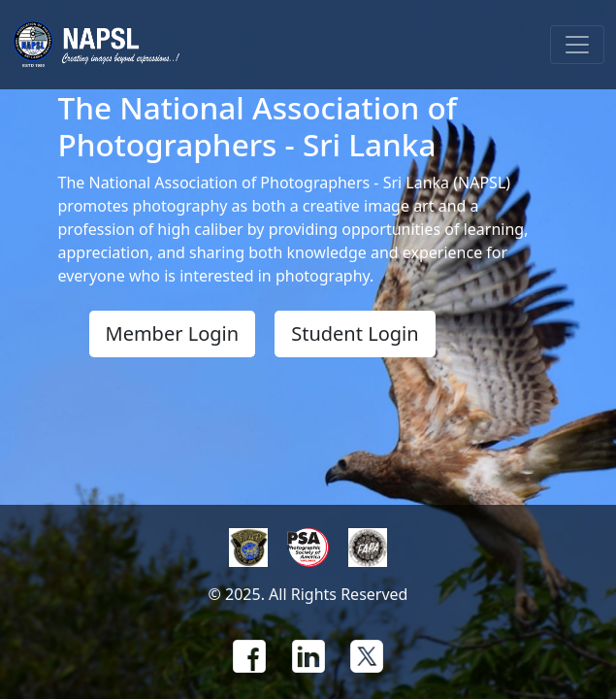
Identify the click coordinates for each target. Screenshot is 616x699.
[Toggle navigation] (577, 45)
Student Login (355, 333)
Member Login (173, 333)
